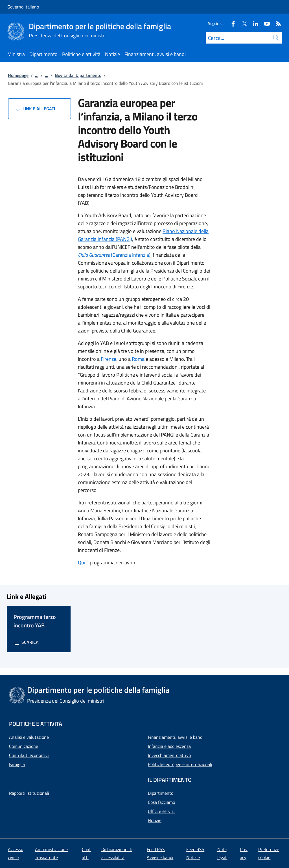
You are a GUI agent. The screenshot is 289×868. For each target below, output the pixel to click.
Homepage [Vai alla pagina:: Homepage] (18, 75)
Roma (138, 359)
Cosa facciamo (161, 802)
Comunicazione (24, 746)
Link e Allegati (35, 109)
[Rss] (276, 23)
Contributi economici (29, 755)
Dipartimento (161, 793)
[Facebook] (231, 23)
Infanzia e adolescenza (169, 746)
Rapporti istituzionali (29, 793)
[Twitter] (242, 23)
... (37, 75)
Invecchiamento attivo (169, 755)
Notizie (155, 820)
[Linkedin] (253, 23)
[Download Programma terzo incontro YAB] (26, 642)
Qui (82, 563)
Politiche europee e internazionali (180, 764)
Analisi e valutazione (29, 737)
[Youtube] (265, 23)
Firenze (109, 359)
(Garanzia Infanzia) (114, 255)
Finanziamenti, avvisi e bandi (176, 737)
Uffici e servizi (161, 811)
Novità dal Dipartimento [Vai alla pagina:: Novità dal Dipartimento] (78, 75)
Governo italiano (23, 7)
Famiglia (17, 764)
